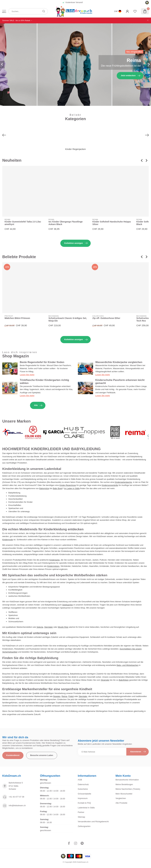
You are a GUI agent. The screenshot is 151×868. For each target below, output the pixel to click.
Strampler (105, 680)
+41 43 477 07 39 (16, 797)
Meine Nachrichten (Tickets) (128, 789)
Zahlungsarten (84, 826)
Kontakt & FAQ (84, 803)
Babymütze (44, 488)
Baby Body (58, 488)
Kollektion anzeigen (76, 243)
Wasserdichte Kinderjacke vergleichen (119, 362)
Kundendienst (13, 755)
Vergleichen (121, 798)
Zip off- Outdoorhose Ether (106, 318)
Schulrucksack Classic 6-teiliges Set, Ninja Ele (68, 319)
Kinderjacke (55, 560)
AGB (80, 780)
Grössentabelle (84, 794)
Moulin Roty (63, 627)
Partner (81, 812)
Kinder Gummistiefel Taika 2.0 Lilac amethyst (23, 223)
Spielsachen (68, 605)
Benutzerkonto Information (127, 780)
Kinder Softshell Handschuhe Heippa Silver (112, 223)
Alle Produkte (121, 803)
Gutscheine (83, 789)
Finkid (71, 696)
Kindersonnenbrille (110, 485)
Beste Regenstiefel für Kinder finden (42, 362)
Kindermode (8, 540)
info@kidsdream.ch (17, 805)
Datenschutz (83, 784)
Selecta (40, 627)
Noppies (57, 696)
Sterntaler (48, 627)
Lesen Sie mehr (27, 375)
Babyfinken (124, 680)
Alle (38, 405)
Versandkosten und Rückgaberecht (93, 822)
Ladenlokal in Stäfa (86, 808)
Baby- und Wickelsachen (127, 665)
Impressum (83, 798)
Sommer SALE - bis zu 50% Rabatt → (17, 20)
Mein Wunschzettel (124, 794)
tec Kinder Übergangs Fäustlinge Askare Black (66, 223)
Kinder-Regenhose (68, 485)
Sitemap (82, 817)
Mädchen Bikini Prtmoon (17, 318)
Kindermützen (53, 566)
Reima (64, 696)
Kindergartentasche (123, 482)
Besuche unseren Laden (42, 755)
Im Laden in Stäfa (72, 488)
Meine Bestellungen (124, 784)
